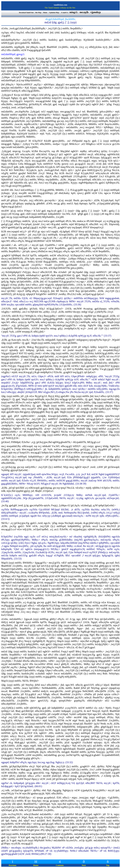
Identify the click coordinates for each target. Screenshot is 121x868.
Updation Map (54, 13)
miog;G (74, 12)
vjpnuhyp (96, 12)
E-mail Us (65, 13)
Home (45, 13)
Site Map (38, 13)
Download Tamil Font (27, 13)
